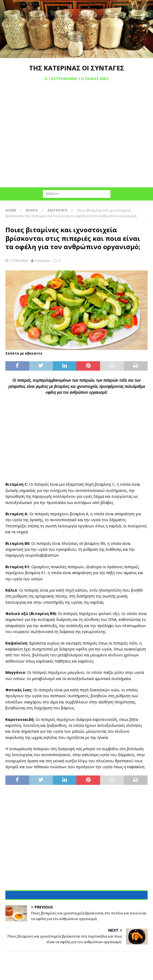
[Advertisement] (76, 138)
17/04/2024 (19, 260)
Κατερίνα (42, 260)
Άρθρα (32, 210)
